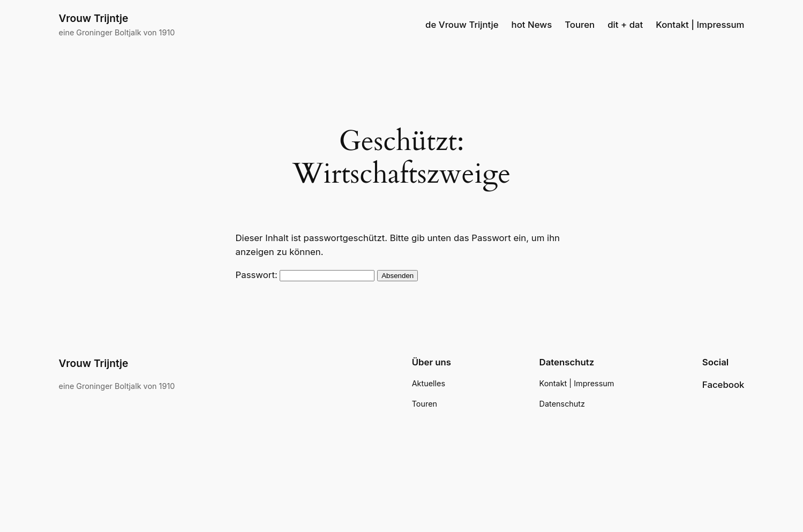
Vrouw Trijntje (94, 18)
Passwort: (305, 275)
